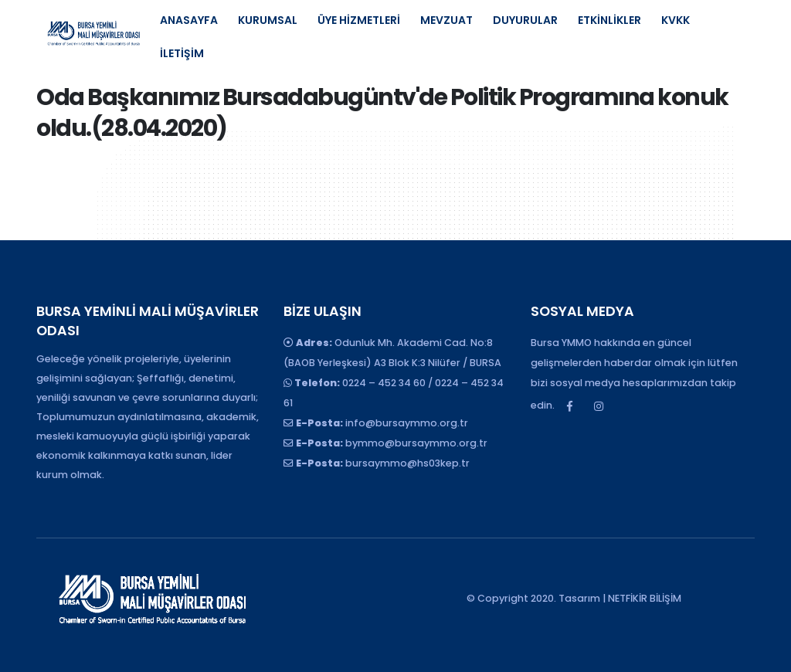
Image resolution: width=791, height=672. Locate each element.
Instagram (599, 406)
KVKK (676, 20)
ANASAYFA (189, 20)
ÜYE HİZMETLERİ (359, 20)
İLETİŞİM (182, 53)
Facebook (570, 406)
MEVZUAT (446, 20)
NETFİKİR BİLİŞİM (645, 598)
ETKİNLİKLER (609, 20)
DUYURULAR (525, 20)
